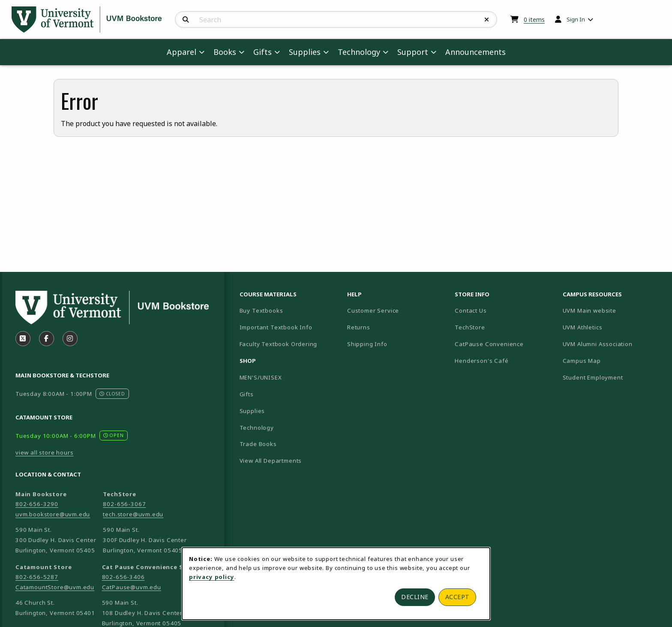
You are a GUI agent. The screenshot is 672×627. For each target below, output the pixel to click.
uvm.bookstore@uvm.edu (53, 514)
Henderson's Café (481, 361)
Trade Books (258, 444)
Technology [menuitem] (359, 52)
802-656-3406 (123, 577)
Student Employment (613, 377)
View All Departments (271, 461)
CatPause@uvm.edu (132, 587)
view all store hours (45, 452)
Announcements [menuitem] (475, 52)
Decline (415, 597)
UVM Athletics (612, 327)
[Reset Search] (487, 20)
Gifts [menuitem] (262, 52)
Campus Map (612, 360)
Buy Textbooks (261, 310)
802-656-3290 (37, 504)
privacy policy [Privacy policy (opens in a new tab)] (212, 577)
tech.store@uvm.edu (133, 514)
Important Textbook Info (276, 327)
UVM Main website (613, 310)
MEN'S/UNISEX (261, 377)
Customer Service (373, 310)
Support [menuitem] (413, 52)
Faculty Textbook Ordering (279, 344)
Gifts (247, 394)
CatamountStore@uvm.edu (55, 587)
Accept (457, 597)
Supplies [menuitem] (305, 52)
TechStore (470, 327)
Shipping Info (367, 344)
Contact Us (471, 310)
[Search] (186, 20)
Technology (257, 428)
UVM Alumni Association (613, 344)
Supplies (252, 411)
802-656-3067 (124, 504)
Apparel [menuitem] (181, 52)
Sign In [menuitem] (576, 19)
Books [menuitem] (225, 52)
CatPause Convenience (489, 344)
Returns (359, 327)
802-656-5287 (37, 577)
